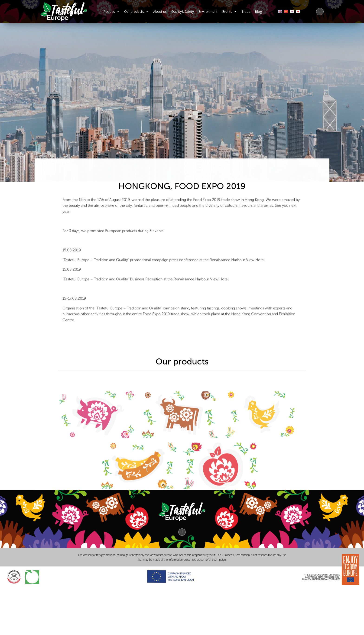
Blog (258, 11)
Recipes (111, 11)
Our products (136, 11)
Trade (246, 11)
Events (229, 11)
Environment (208, 11)
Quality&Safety (183, 11)
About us (160, 11)
